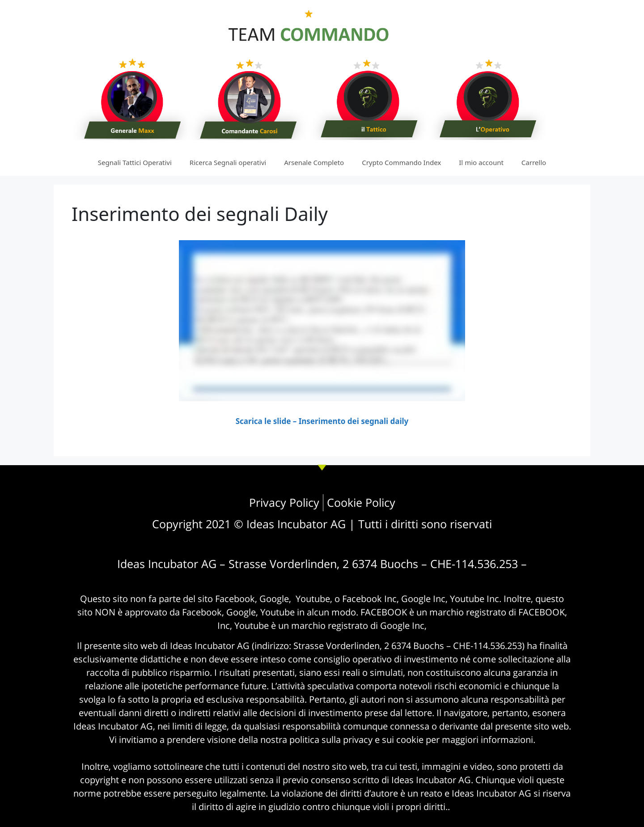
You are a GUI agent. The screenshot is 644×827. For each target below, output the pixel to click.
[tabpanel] (322, 334)
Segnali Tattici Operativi (135, 162)
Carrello (534, 162)
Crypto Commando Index (401, 162)
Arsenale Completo (314, 162)
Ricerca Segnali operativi (228, 162)
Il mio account (481, 162)
